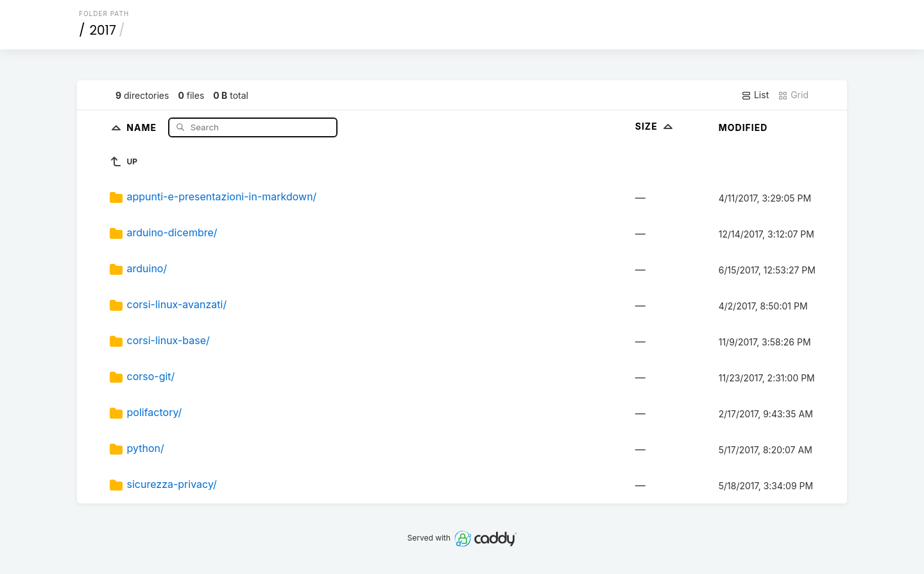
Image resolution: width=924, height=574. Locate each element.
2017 (103, 30)
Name (143, 127)
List (755, 95)
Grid (793, 95)
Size (655, 126)
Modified (743, 127)
